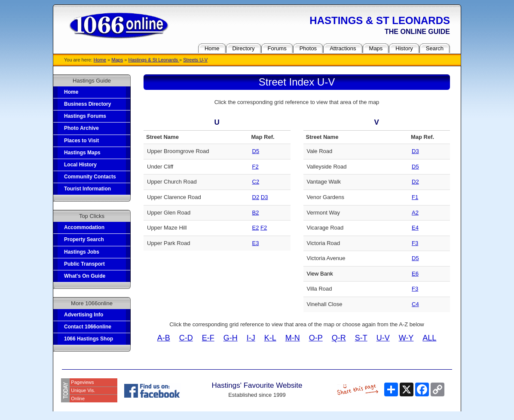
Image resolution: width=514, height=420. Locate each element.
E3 (256, 243)
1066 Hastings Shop (89, 339)
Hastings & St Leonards (154, 60)
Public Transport (84, 264)
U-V (383, 338)
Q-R (339, 338)
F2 (255, 167)
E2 (256, 228)
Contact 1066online (88, 327)
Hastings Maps (82, 153)
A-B (164, 338)
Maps (117, 60)
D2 (256, 197)
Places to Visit (81, 141)
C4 (415, 304)
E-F (208, 338)
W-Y (406, 338)
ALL (429, 338)
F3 (415, 243)
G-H (231, 338)
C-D (186, 338)
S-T (361, 338)
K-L (270, 338)
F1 (415, 197)
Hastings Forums (85, 116)
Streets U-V (195, 60)
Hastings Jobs (82, 252)
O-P (316, 338)
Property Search (84, 239)
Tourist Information (87, 189)
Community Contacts (90, 177)
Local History (80, 165)
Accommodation (84, 227)
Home (100, 60)
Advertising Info (84, 315)
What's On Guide (85, 276)
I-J (251, 338)
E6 (415, 274)
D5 (256, 151)
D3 (265, 197)
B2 (256, 213)
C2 (256, 182)
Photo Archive (81, 128)
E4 (415, 228)
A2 (415, 213)
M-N (293, 338)
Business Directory (87, 104)
